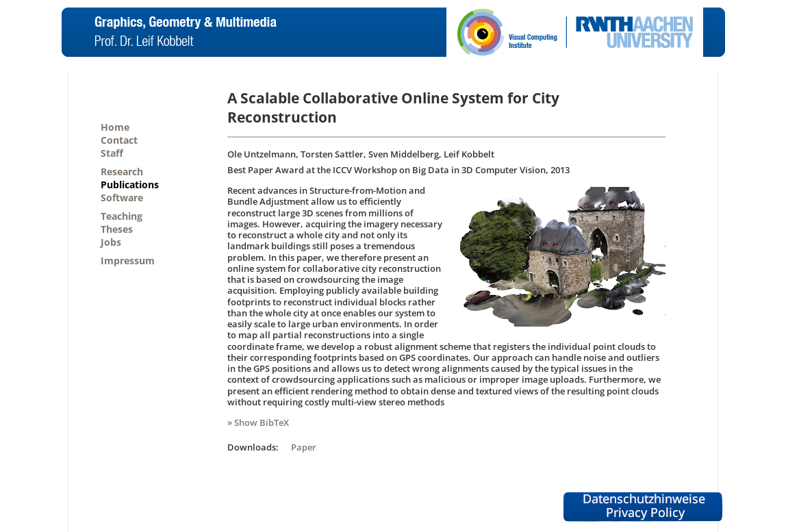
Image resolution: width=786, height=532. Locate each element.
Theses (117, 229)
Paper (304, 447)
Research (122, 172)
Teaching (122, 216)
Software (122, 198)
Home (115, 127)
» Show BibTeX (258, 422)
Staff (112, 153)
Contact (119, 140)
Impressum (128, 261)
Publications (130, 185)
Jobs (111, 242)
